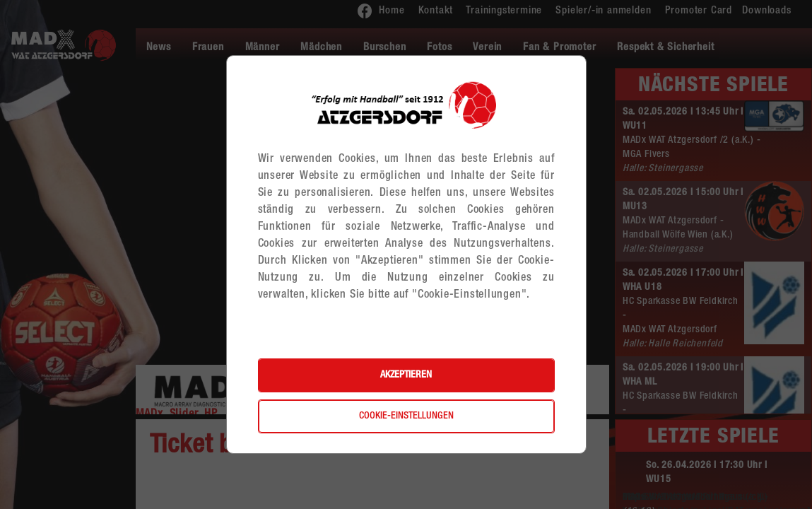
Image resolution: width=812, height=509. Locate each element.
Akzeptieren (406, 375)
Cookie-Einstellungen (406, 416)
